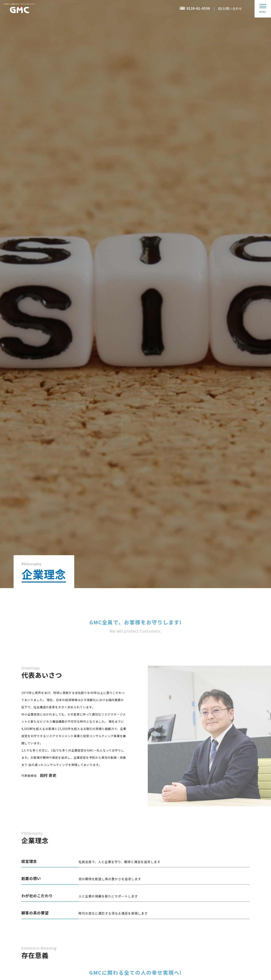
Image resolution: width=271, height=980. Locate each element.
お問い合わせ (230, 8)
